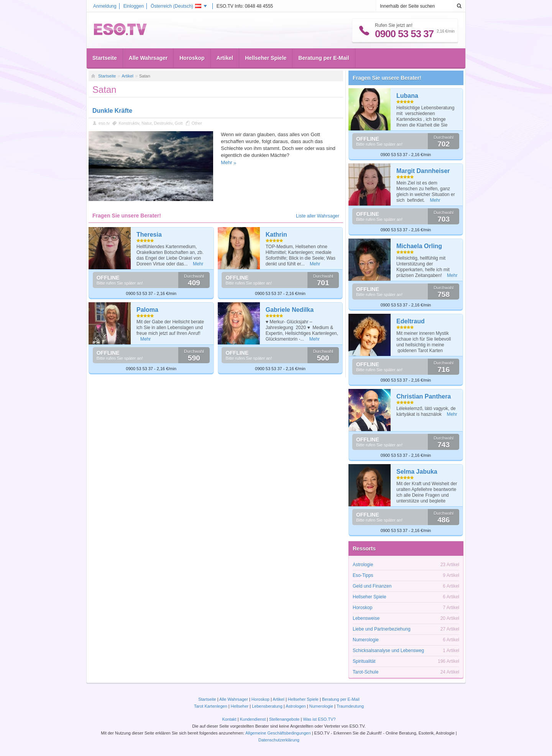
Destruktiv (163, 123)
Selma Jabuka (417, 472)
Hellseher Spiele (266, 58)
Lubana (407, 96)
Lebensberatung (267, 706)
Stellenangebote (285, 719)
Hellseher (240, 706)
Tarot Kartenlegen (211, 706)
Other (197, 123)
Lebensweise (366, 618)
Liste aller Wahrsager (318, 216)
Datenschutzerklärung (279, 740)
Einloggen (134, 6)
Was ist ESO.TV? (319, 719)
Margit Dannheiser (423, 171)
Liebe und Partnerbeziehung (382, 629)
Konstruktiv (129, 123)
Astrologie (363, 565)
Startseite (105, 58)
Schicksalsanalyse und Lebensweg (388, 651)
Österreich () (176, 6)
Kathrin (276, 235)
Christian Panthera (424, 396)
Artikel (225, 58)
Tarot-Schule (366, 672)
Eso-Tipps (363, 575)
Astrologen (296, 706)
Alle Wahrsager (148, 58)
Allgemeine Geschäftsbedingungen (278, 733)
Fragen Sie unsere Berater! (387, 78)
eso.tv (104, 123)
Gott (179, 123)
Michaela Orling (419, 246)
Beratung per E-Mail (324, 58)
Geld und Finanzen (372, 586)
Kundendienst (253, 719)
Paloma (147, 310)
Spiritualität (364, 661)
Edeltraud (411, 321)
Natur (146, 123)
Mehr (227, 162)
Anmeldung (105, 6)
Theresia (149, 235)
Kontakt (229, 719)
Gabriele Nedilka (290, 310)
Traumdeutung (350, 706)
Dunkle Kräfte (112, 111)
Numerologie (366, 640)
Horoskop (192, 58)
